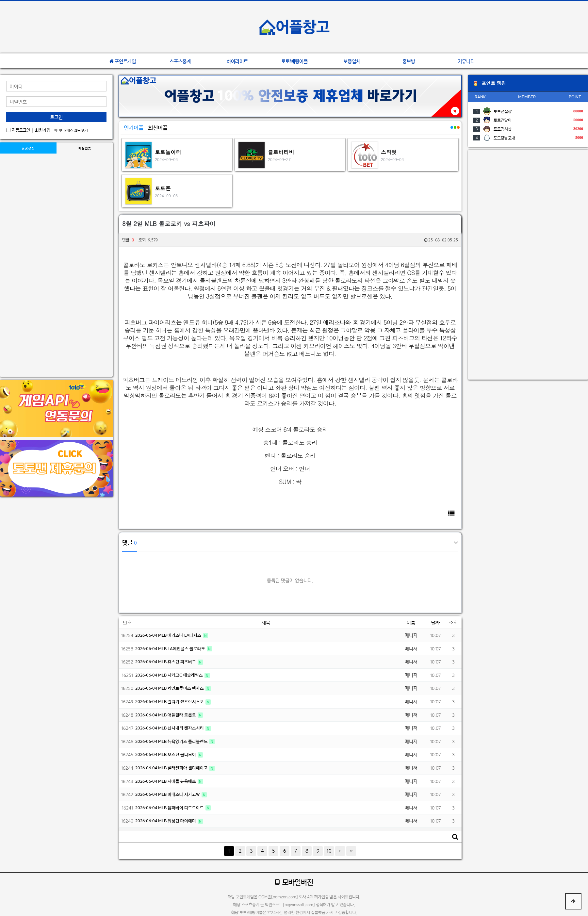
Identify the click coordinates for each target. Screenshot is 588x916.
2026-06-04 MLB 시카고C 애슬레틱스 (170, 675)
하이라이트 (237, 61)
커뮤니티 (466, 61)
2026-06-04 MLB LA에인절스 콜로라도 (171, 649)
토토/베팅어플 (295, 61)
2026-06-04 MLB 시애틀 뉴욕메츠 (166, 781)
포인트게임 (123, 61)
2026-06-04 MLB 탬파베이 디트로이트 (170, 808)
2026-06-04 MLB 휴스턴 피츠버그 (166, 662)
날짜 (435, 622)
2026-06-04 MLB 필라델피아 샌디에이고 (172, 768)
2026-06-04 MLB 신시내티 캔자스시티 (170, 728)
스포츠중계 (180, 61)
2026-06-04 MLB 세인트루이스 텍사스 (170, 688)
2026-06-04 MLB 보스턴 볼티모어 (166, 754)
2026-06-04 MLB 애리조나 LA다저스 (169, 635)
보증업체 (352, 61)
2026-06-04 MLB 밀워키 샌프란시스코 (170, 702)
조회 (453, 622)
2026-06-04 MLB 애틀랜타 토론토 (166, 715)
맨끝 (351, 851)
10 (329, 851)
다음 (340, 851)
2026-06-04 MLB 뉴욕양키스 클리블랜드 (172, 741)
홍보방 (409, 61)
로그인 (56, 117)
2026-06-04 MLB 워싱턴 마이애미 (166, 821)
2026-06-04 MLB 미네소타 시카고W (168, 794)
